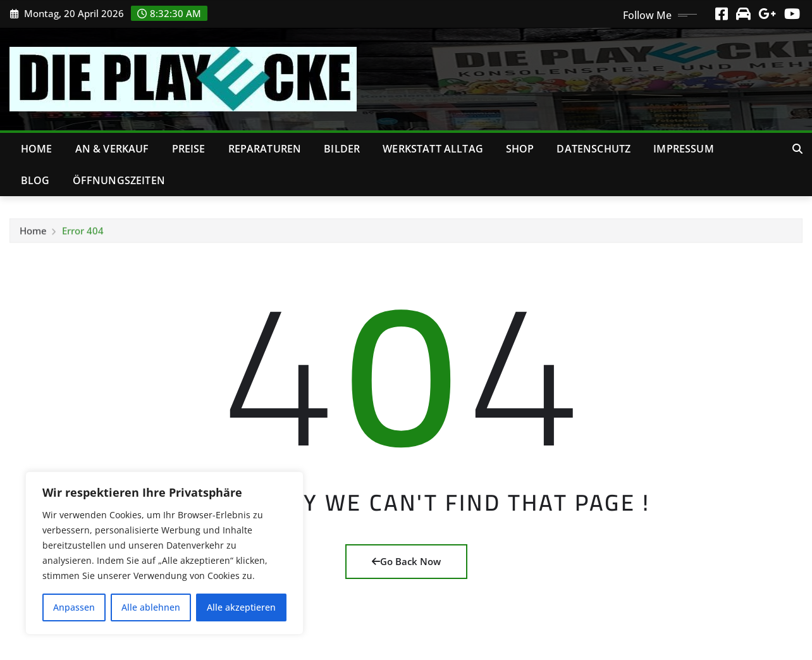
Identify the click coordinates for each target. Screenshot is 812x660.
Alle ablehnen (151, 607)
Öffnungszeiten (119, 180)
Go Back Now (406, 561)
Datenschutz (594, 149)
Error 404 (83, 233)
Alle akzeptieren (241, 607)
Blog (35, 180)
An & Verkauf (112, 149)
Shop (520, 149)
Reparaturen (265, 149)
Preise (189, 149)
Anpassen (74, 607)
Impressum (683, 149)
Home (37, 149)
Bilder (342, 149)
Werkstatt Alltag (433, 149)
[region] (164, 553)
